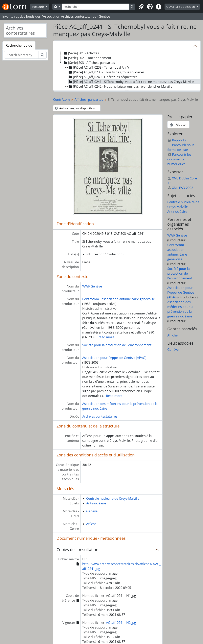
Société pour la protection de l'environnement (117, 345)
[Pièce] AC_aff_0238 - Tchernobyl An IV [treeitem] (99, 67)
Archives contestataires (100, 416)
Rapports (177, 140)
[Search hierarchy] (21, 55)
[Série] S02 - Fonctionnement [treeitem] (87, 58)
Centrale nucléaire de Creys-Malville (113, 498)
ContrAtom (61, 100)
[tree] (127, 71)
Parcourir (38, 7)
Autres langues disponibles (76, 108)
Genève (92, 511)
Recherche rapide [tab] (19, 45)
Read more (106, 337)
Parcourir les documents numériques (179, 159)
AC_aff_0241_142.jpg (121, 623)
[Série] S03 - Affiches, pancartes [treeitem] (89, 63)
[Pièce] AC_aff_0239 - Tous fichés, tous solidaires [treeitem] (106, 72)
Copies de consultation (77, 550)
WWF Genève (92, 286)
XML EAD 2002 (180, 188)
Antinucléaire (96, 503)
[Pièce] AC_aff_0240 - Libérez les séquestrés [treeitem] (103, 77)
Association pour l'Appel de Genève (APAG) (114, 358)
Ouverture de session (181, 7)
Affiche (91, 524)
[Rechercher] (95, 7)
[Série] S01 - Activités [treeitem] (81, 53)
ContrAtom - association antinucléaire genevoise (119, 299)
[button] (141, 7)
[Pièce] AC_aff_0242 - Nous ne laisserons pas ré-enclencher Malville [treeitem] (120, 86)
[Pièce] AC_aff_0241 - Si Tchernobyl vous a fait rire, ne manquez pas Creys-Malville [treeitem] (131, 82)
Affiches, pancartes (89, 100)
